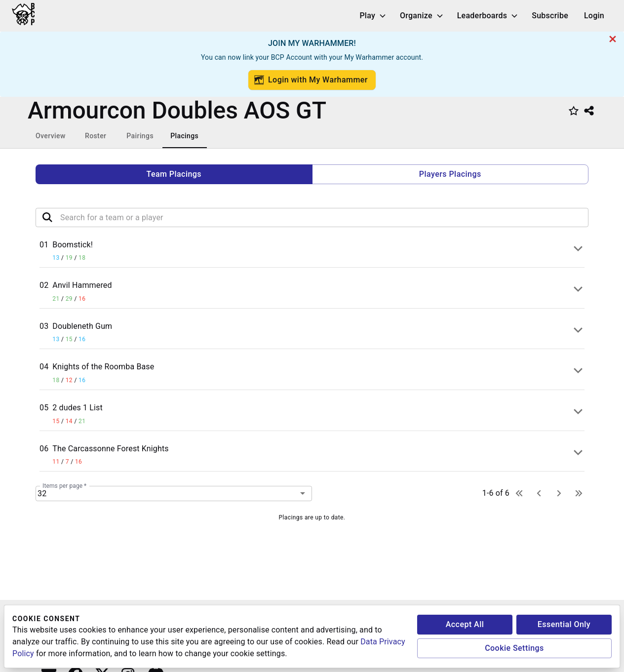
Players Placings (450, 174)
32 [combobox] (42, 494)
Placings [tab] (184, 136)
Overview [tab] (51, 136)
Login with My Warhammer (311, 80)
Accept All (465, 624)
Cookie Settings (514, 648)
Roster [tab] (96, 136)
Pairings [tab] (140, 136)
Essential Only (564, 624)
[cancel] (613, 39)
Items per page (64, 485)
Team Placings (174, 174)
